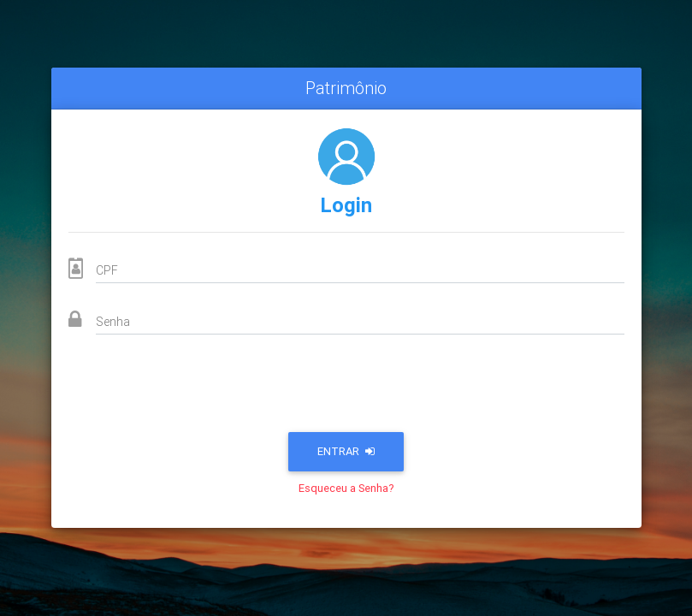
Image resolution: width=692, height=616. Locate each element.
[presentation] (346, 388)
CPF (107, 270)
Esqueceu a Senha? (346, 488)
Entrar (346, 451)
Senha (113, 322)
